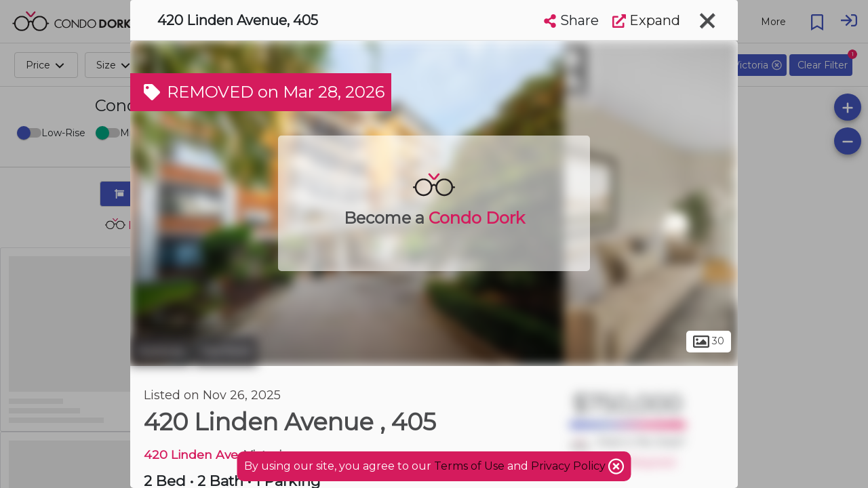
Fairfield (225, 351)
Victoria (160, 351)
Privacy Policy (570, 466)
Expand (646, 20)
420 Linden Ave (191, 454)
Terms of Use (469, 466)
